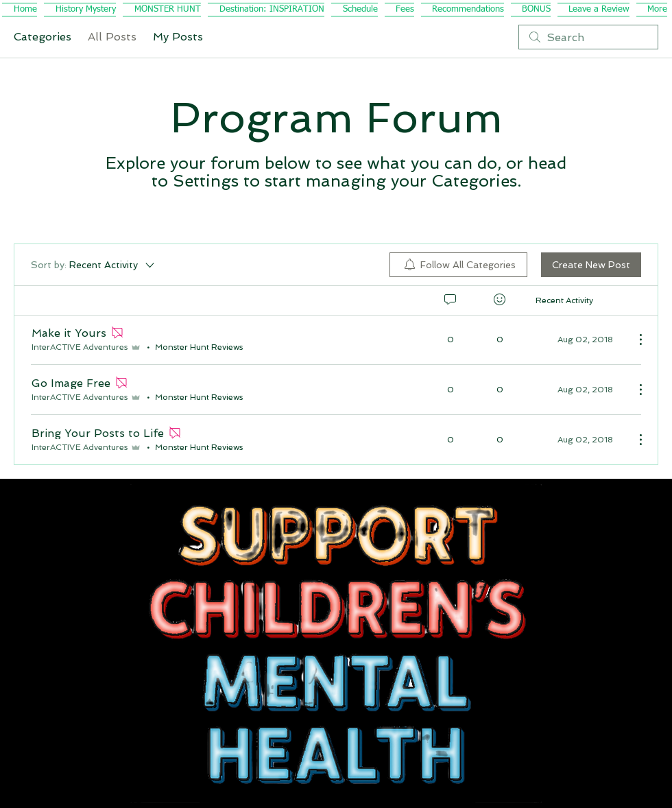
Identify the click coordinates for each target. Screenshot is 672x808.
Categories (43, 37)
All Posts (112, 37)
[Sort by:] (94, 265)
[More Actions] (634, 340)
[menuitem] (458, 265)
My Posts (178, 37)
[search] (588, 37)
